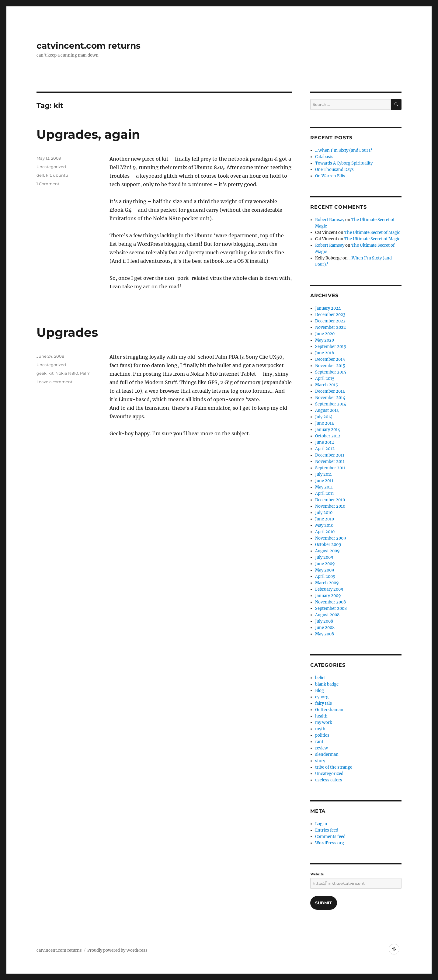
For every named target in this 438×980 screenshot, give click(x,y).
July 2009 (324, 557)
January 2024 (328, 308)
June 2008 (325, 628)
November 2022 (330, 327)
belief (320, 678)
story (320, 761)
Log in (321, 824)
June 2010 (325, 519)
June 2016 (325, 353)
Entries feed (327, 830)
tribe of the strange (334, 767)
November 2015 (330, 366)
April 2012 (325, 449)
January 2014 (328, 430)
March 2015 (327, 385)
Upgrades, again (88, 134)
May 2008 (325, 634)
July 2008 (324, 621)
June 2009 (325, 564)
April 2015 (325, 379)
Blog (320, 691)
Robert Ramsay (330, 220)
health (321, 716)
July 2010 (324, 513)
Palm (85, 373)
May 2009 (325, 570)
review (322, 748)
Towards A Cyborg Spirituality (344, 163)
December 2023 (330, 315)
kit (49, 175)
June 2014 (325, 423)
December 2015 (330, 359)
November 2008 (330, 602)
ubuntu (61, 175)
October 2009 (328, 545)
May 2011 (324, 487)
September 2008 (331, 608)
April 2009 (325, 577)
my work (324, 723)
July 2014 (324, 417)
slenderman (327, 754)
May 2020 (325, 340)
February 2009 (329, 589)
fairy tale (323, 703)
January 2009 (328, 596)
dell (40, 175)
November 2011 (330, 462)
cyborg (322, 697)
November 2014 (330, 398)
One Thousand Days (334, 170)
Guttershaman (329, 710)
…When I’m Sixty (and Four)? (344, 150)
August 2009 (327, 551)
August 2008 (327, 615)
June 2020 (325, 334)
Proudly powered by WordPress (117, 950)
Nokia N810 (67, 373)
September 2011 (330, 468)
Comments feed (330, 837)
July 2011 (323, 474)
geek (42, 373)
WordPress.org (330, 843)
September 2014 (331, 404)
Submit (324, 903)
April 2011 (325, 493)
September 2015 (331, 372)
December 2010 (330, 500)
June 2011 (324, 481)
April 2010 (325, 532)
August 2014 (327, 410)
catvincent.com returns (89, 46)
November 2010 (330, 506)
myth (320, 729)
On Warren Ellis (330, 176)
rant (319, 742)
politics (322, 735)
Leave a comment (54, 382)
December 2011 (330, 455)
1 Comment (48, 184)
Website (317, 874)
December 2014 (330, 391)
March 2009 (327, 583)
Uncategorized (51, 167)
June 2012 (325, 442)
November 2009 (331, 538)
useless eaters (329, 780)
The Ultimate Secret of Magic (372, 233)
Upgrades (67, 332)
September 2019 (331, 347)
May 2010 (324, 525)
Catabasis (324, 157)
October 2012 (328, 436)
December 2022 (330, 321)
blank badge (327, 684)
